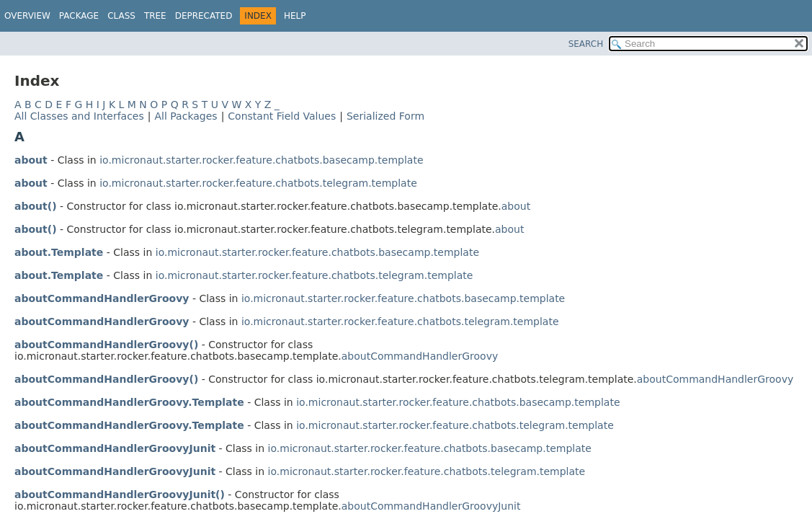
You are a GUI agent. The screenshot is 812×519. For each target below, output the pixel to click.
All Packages (186, 116)
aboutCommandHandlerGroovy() (106, 345)
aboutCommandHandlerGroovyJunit (115, 448)
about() (36, 206)
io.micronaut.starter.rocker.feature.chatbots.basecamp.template (261, 160)
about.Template (59, 252)
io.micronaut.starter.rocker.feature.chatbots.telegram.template (258, 183)
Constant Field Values (282, 116)
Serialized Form (385, 116)
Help (295, 16)
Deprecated (204, 16)
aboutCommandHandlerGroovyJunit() (120, 494)
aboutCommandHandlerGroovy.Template (129, 402)
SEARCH (586, 44)
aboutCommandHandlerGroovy (102, 298)
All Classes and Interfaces (79, 116)
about (31, 160)
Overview (27, 16)
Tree (155, 16)
